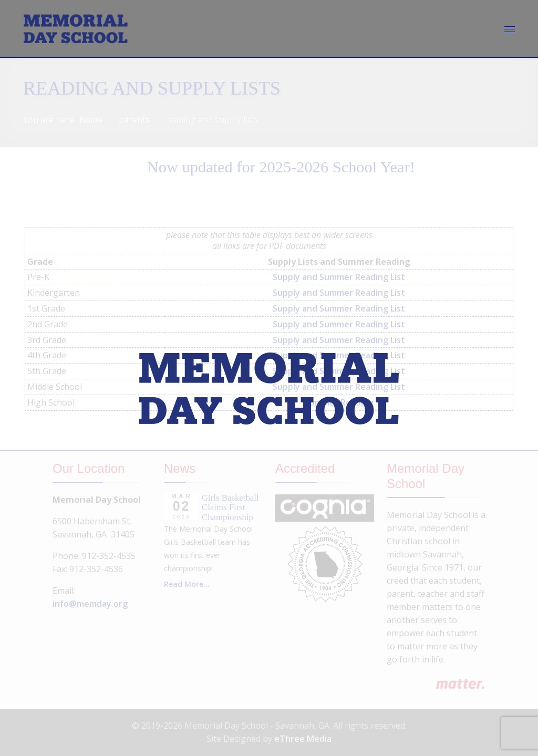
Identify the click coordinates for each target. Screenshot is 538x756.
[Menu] (510, 29)
